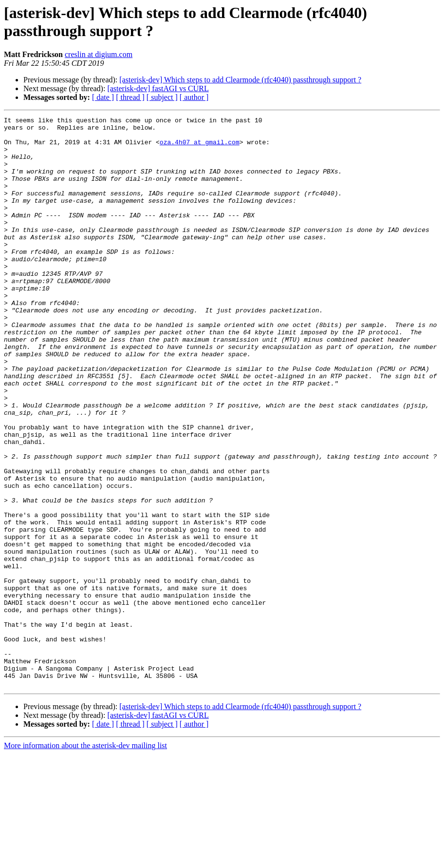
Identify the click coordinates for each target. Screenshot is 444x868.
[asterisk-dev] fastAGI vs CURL (158, 88)
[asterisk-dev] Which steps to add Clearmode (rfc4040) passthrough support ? (240, 80)
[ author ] (194, 97)
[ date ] (103, 97)
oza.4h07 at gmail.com (200, 148)
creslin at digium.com (99, 54)
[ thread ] (130, 97)
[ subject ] (162, 97)
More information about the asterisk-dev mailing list (85, 859)
